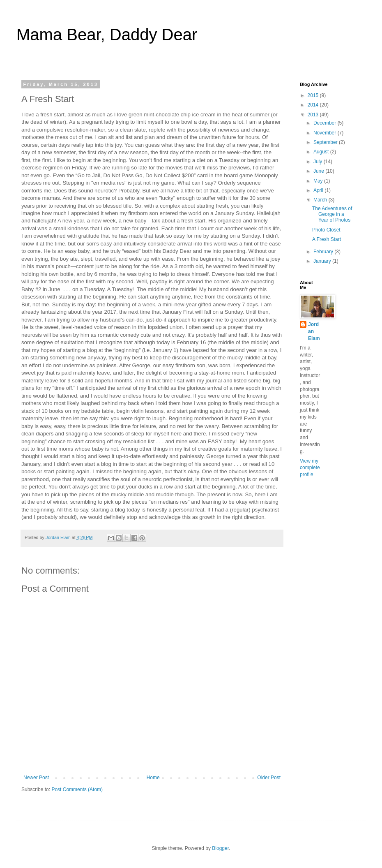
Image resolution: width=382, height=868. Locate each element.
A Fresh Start (327, 239)
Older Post (269, 778)
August (322, 152)
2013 (314, 115)
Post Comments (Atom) (77, 789)
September (326, 142)
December (326, 123)
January (323, 261)
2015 (314, 95)
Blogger (220, 848)
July (319, 162)
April (319, 190)
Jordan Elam (314, 331)
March (321, 200)
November (326, 133)
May (319, 181)
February (324, 252)
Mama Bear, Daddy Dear (107, 35)
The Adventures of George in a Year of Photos (332, 214)
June (319, 171)
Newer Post (36, 778)
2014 (314, 105)
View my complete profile (310, 468)
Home (153, 778)
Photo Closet (326, 230)
